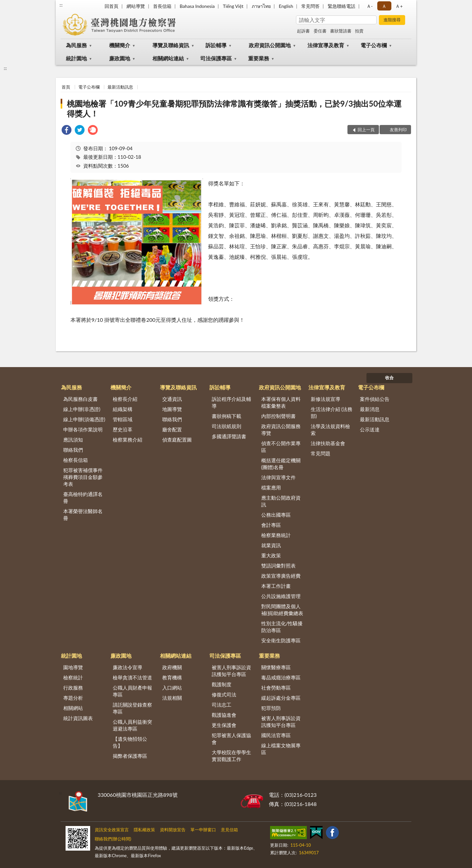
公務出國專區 (276, 515)
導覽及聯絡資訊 (171, 45)
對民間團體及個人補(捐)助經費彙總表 (282, 610)
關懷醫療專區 (276, 667)
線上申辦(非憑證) (82, 409)
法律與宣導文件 (278, 477)
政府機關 (172, 667)
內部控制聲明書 (278, 416)
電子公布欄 (374, 45)
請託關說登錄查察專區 (132, 708)
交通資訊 (172, 399)
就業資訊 (271, 545)
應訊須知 (73, 440)
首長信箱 (162, 6)
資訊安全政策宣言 (112, 830)
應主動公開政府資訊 (281, 501)
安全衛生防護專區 (281, 640)
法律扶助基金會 (328, 443)
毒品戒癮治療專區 (281, 677)
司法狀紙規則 (226, 426)
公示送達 (370, 429)
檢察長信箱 (76, 460)
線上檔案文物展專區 (281, 749)
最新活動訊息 (120, 87)
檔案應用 (271, 487)
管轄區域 (123, 419)
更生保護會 (224, 725)
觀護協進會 (224, 715)
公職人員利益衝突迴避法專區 (132, 725)
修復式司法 (224, 694)
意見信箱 (229, 830)
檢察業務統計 (276, 535)
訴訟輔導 (216, 45)
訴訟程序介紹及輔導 (231, 402)
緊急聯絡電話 (342, 6)
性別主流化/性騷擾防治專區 (282, 627)
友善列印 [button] (398, 130)
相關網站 (73, 708)
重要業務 (259, 58)
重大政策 (271, 555)
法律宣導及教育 (326, 45)
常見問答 (310, 6)
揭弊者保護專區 (130, 756)
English (286, 6)
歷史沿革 (123, 429)
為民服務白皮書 (80, 399)
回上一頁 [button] (366, 130)
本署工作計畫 (276, 586)
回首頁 (111, 6)
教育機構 (172, 677)
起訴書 (303, 31)
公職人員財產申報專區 (132, 691)
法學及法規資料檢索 (330, 430)
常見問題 (321, 453)
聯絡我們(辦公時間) (113, 839)
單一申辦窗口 (203, 830)
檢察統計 (73, 677)
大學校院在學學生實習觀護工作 (231, 756)
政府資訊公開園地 (270, 45)
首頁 (66, 87)
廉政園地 (120, 58)
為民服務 (76, 45)
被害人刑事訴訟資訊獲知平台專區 (231, 671)
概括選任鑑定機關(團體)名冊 (281, 464)
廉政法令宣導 (128, 667)
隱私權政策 (144, 830)
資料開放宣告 (173, 830)
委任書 (320, 31)
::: (61, 5)
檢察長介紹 (125, 399)
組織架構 (123, 409)
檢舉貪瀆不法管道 (132, 677)
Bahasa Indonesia (197, 6)
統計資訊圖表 (78, 718)
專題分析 (73, 698)
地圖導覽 (172, 409)
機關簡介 (120, 45)
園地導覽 (73, 667)
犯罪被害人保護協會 (231, 739)
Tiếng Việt (233, 6)
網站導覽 (136, 6)
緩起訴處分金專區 (281, 698)
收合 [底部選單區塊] (389, 378)
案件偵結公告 (375, 399)
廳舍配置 (172, 429)
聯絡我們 (73, 450)
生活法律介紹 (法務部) (332, 413)
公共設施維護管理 (281, 596)
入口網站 (172, 688)
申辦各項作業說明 (83, 429)
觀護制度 (222, 684)
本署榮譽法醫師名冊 (83, 515)
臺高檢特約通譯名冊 (83, 497)
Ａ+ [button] (399, 6)
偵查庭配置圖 (177, 440)
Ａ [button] (384, 6)
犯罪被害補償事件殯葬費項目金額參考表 (83, 477)
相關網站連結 (168, 58)
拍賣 (359, 31)
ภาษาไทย (261, 6)
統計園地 (76, 58)
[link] (67, 131)
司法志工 (222, 705)
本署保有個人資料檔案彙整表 (281, 402)
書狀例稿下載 (226, 416)
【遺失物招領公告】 (130, 742)
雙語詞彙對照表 (278, 566)
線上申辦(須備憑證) (84, 419)
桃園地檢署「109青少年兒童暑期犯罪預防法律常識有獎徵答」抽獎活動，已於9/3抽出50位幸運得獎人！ (234, 108)
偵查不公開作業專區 (281, 447)
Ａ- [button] (370, 6)
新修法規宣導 (325, 399)
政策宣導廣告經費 (281, 576)
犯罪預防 (271, 708)
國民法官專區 (276, 735)
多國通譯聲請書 (229, 436)
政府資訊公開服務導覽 (281, 430)
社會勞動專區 (276, 688)
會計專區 (271, 525)
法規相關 (172, 698)
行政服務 (73, 688)
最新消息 (370, 409)
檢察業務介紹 (128, 440)
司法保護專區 (216, 58)
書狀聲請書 (341, 31)
